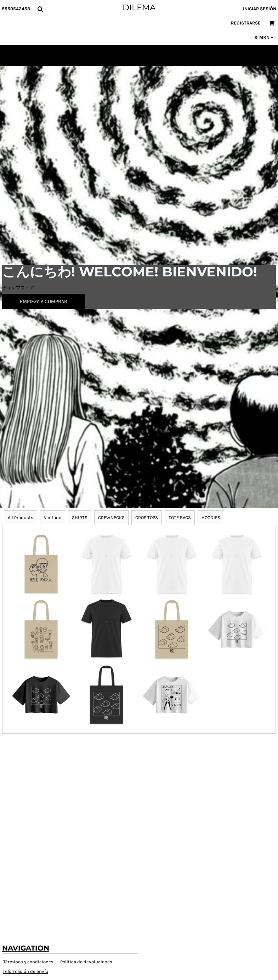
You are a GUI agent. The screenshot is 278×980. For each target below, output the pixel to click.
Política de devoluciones (86, 962)
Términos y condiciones (28, 962)
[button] (40, 9)
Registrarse (246, 23)
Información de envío (26, 971)
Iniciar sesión (260, 9)
